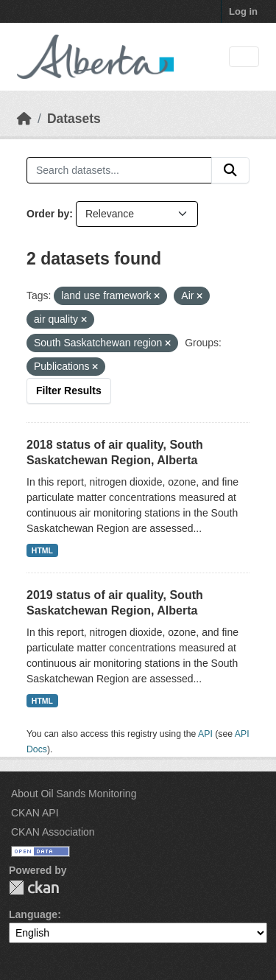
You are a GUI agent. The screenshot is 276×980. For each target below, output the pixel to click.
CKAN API (35, 813)
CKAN (34, 888)
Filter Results (69, 391)
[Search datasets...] (119, 170)
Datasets (74, 119)
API (205, 734)
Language (33, 914)
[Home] (24, 119)
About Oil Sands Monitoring (74, 794)
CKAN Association (53, 832)
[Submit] (230, 170)
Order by (48, 214)
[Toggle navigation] (244, 57)
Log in (243, 11)
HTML (42, 550)
